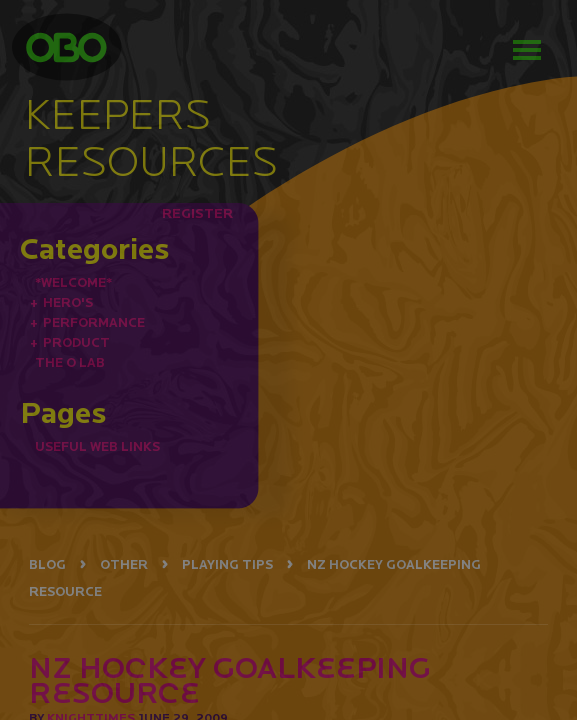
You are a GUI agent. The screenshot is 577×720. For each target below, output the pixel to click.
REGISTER (197, 213)
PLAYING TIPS (227, 564)
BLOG (47, 564)
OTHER (124, 564)
